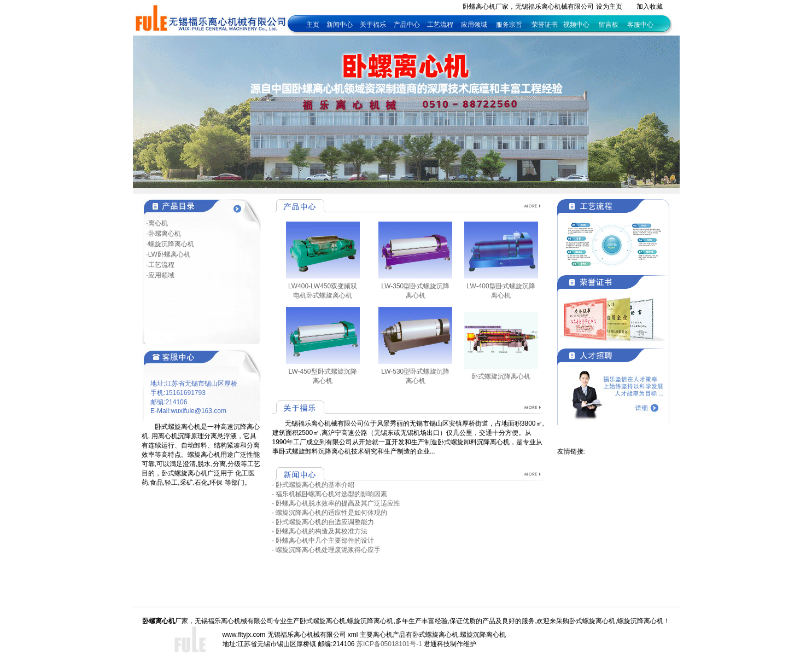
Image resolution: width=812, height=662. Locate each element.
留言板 (609, 25)
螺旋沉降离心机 (483, 635)
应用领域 (474, 25)
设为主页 (609, 7)
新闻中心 (340, 25)
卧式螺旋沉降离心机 (501, 376)
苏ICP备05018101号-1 (389, 644)
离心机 (383, 635)
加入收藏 (650, 7)
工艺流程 (441, 25)
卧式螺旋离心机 (435, 635)
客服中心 (640, 25)
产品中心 (407, 25)
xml (353, 635)
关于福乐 (373, 25)
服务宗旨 (509, 25)
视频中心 (576, 25)
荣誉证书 (545, 25)
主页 (313, 25)
